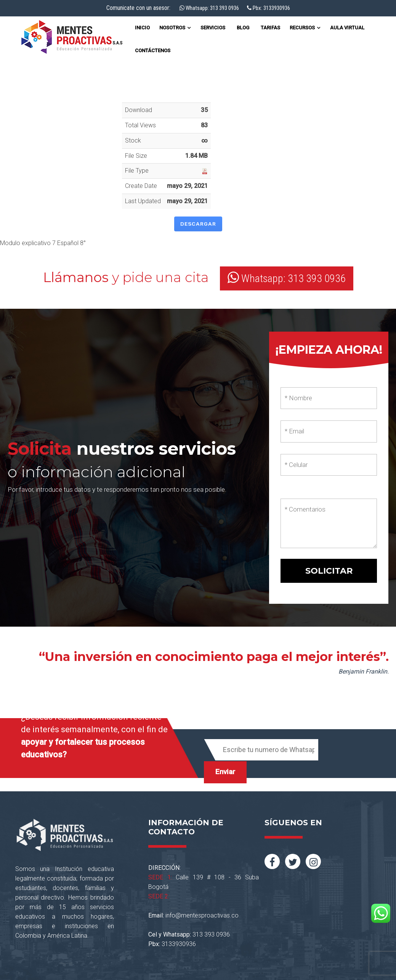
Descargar (198, 224)
